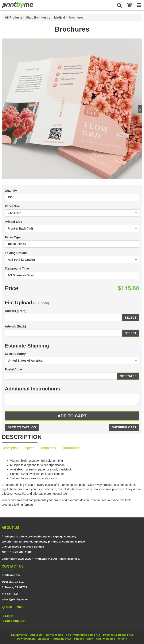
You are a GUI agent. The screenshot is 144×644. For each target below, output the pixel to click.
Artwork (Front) (16, 311)
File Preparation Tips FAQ (83, 635)
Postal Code (13, 369)
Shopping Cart (124, 427)
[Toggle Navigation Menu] (139, 5)
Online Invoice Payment (112, 639)
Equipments (19, 635)
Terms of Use (54, 635)
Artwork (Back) (15, 326)
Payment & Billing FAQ (118, 635)
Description (10, 448)
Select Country (15, 354)
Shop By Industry (38, 17)
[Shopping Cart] (129, 5)
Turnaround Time (17, 269)
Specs (30, 448)
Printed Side (13, 222)
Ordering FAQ (62, 639)
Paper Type (13, 237)
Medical (60, 17)
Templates (48, 448)
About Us (36, 635)
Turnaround (71, 448)
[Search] (119, 5)
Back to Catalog (22, 427)
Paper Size (12, 206)
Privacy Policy (83, 639)
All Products (13, 17)
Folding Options (16, 253)
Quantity (11, 191)
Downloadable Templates (33, 639)
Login (9, 616)
